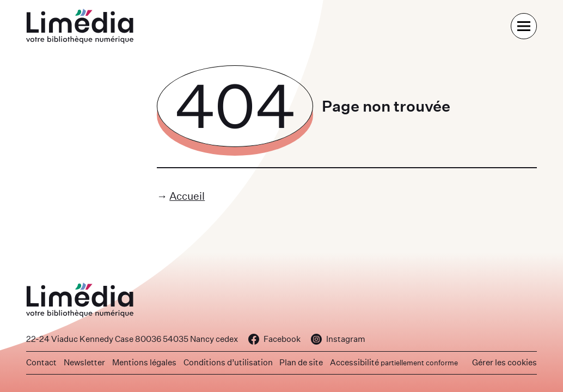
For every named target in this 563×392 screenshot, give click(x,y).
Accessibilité (394, 362)
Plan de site (301, 362)
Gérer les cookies (504, 362)
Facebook (274, 339)
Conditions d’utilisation (228, 362)
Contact (41, 362)
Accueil (187, 196)
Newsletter (84, 362)
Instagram (338, 339)
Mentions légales (144, 362)
